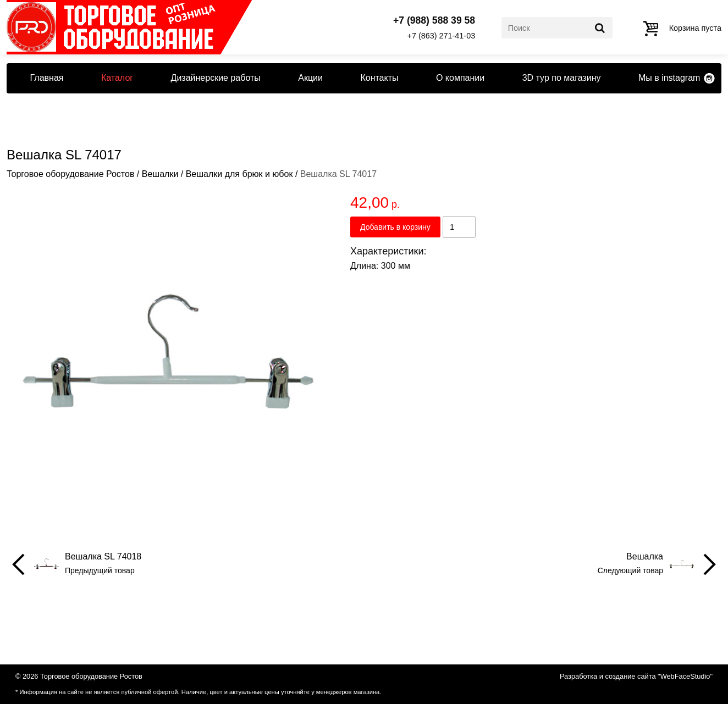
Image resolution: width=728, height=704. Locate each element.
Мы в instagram (669, 78)
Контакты (379, 78)
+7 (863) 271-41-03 (442, 36)
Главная (47, 78)
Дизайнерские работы (216, 78)
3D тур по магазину (562, 78)
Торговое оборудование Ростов (70, 174)
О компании (460, 78)
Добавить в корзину (395, 227)
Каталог (117, 78)
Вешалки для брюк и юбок (239, 174)
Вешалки (160, 174)
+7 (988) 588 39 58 (434, 21)
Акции (310, 78)
